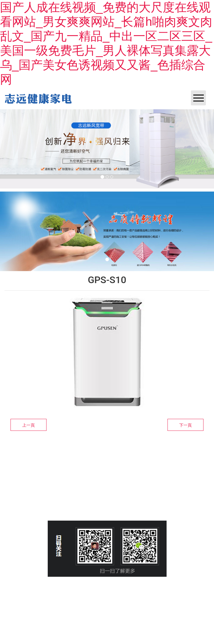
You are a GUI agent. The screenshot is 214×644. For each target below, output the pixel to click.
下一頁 (185, 425)
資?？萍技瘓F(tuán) (149, 598)
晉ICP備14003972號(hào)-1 (73, 598)
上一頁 (29, 425)
